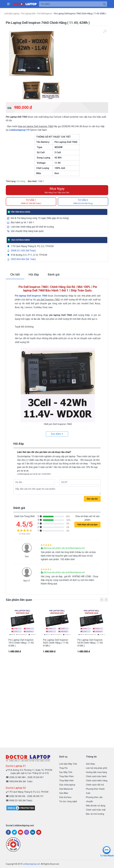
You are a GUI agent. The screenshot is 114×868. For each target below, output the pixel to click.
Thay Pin (63, 768)
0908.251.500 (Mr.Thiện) (23, 251)
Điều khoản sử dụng (96, 806)
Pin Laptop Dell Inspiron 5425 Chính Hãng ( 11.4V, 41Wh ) (56, 643)
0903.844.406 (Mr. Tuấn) (23, 259)
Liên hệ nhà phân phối (97, 768)
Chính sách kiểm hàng (97, 781)
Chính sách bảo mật (96, 810)
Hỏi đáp (34, 274)
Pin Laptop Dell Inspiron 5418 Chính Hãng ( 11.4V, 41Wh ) (90, 643)
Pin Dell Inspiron (45, 14)
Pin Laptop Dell (28, 14)
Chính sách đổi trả (95, 785)
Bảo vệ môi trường (95, 814)
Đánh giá (54, 274)
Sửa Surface (65, 797)
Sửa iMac (64, 793)
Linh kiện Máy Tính (68, 764)
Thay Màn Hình (66, 781)
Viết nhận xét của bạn (87, 525)
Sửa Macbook (66, 789)
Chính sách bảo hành (96, 776)
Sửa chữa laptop (67, 785)
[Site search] (70, 4)
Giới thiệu (90, 764)
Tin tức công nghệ (68, 801)
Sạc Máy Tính (66, 772)
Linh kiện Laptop (12, 14)
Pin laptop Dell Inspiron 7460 (31, 296)
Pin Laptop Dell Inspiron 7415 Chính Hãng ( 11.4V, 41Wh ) (21, 643)
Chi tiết (15, 274)
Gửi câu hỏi (92, 499)
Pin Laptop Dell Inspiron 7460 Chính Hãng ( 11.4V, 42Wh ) (80, 14)
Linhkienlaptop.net (31, 864)
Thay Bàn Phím (66, 776)
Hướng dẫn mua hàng (96, 772)
